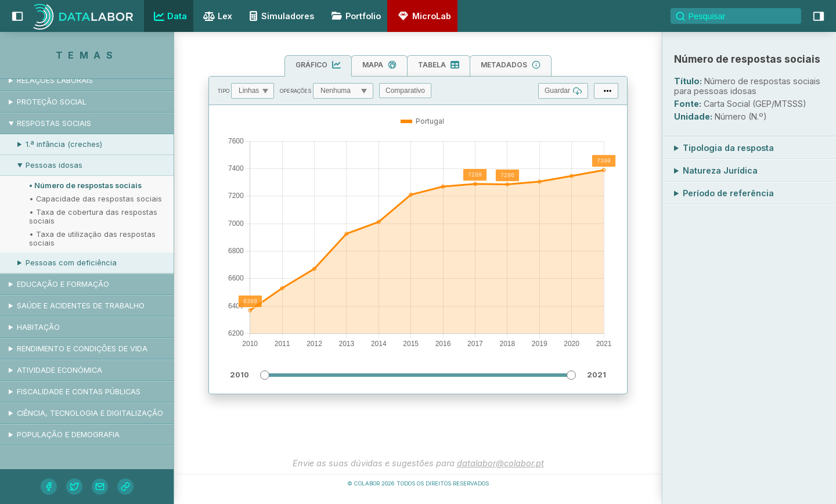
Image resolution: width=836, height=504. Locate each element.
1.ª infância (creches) (64, 144)
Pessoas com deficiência (71, 263)
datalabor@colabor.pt (500, 463)
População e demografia (68, 435)
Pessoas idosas (54, 165)
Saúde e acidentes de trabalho (81, 306)
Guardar (563, 91)
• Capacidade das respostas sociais (96, 199)
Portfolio (354, 16)
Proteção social (52, 102)
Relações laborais (55, 80)
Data (169, 16)
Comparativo (405, 91)
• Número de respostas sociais (85, 186)
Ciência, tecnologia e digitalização (90, 413)
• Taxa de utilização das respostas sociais (92, 239)
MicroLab (423, 16)
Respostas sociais (54, 123)
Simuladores (280, 16)
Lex (216, 17)
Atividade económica (60, 370)
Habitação (38, 327)
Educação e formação (63, 284)
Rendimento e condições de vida (82, 349)
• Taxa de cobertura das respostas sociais (93, 217)
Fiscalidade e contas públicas (79, 392)
